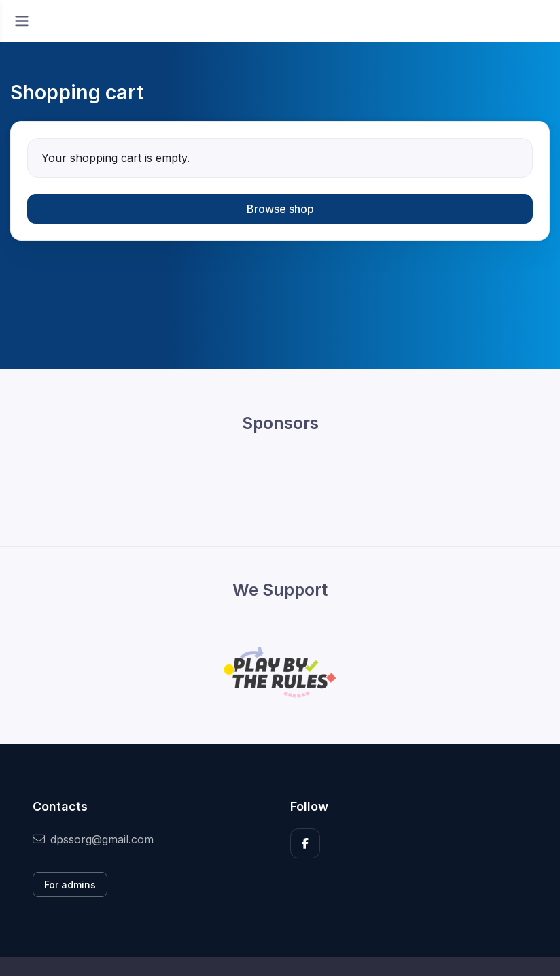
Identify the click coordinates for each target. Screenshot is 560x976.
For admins (70, 885)
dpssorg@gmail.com (93, 839)
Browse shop (280, 209)
